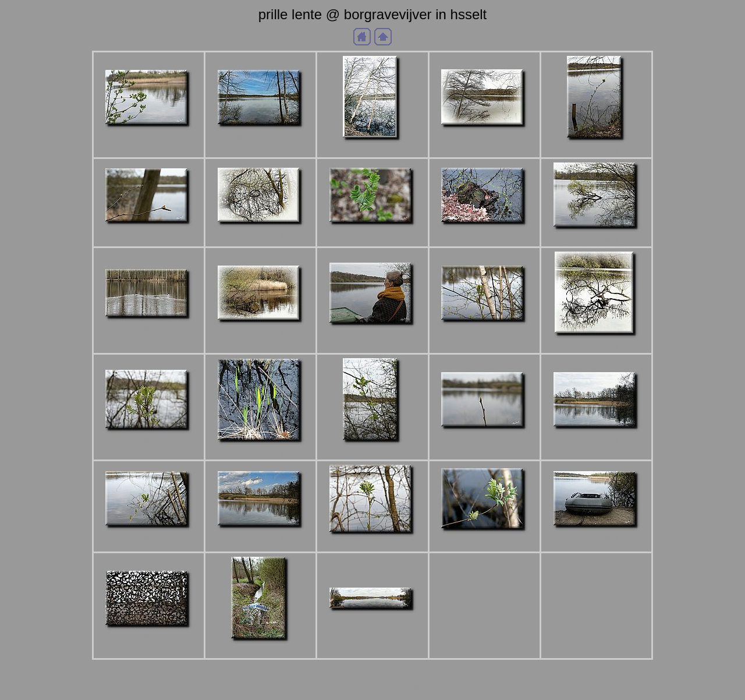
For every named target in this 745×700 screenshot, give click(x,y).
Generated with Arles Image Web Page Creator (372, 686)
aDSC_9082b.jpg (261, 651)
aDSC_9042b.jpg (149, 234)
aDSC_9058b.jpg (485, 439)
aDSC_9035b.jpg (597, 150)
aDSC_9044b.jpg (372, 234)
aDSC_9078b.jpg (597, 538)
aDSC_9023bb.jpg (260, 137)
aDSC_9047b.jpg (149, 329)
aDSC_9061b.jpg (149, 538)
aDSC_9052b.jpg (485, 332)
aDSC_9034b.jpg (485, 137)
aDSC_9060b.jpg (597, 439)
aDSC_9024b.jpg (372, 150)
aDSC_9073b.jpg (485, 541)
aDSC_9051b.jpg (372, 335)
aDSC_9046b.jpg (597, 239)
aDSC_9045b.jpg (485, 234)
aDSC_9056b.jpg (261, 452)
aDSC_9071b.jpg (372, 544)
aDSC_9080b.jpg (149, 637)
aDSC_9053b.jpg (597, 346)
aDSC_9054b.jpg (149, 441)
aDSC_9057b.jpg (372, 452)
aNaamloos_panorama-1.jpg (372, 621)
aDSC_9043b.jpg (261, 234)
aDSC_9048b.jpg (261, 332)
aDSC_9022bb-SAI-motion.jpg (149, 137)
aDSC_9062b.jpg (261, 538)
